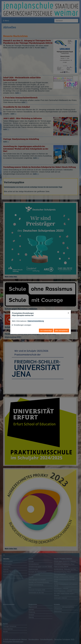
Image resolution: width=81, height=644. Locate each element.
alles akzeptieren (61, 331)
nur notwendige (46, 331)
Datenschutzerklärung (36, 321)
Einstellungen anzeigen (22, 325)
